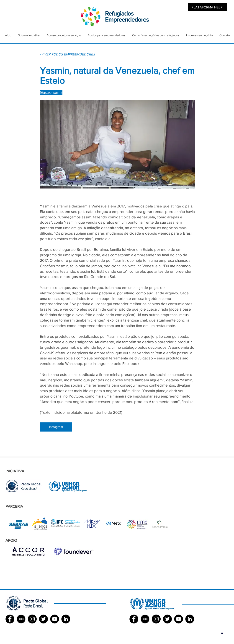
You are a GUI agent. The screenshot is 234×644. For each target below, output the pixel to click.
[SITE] (21, 619)
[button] (222, 633)
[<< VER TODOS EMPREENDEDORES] (67, 54)
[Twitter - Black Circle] (43, 619)
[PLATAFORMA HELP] (207, 7)
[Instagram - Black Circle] (32, 619)
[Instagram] (56, 427)
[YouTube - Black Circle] (55, 619)
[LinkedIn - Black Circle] (66, 619)
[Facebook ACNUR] (134, 619)
